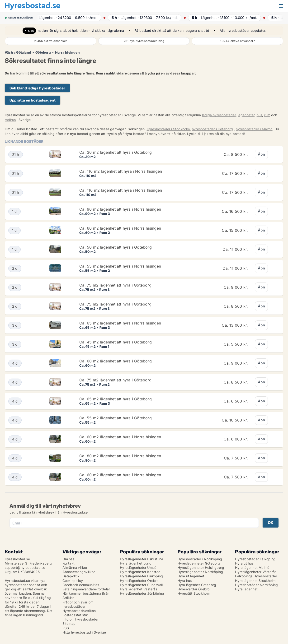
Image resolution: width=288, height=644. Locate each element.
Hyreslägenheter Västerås (256, 572)
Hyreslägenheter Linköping (141, 576)
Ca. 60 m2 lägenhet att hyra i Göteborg (116, 361)
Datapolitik (71, 576)
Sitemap (69, 623)
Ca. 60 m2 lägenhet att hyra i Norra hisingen (120, 228)
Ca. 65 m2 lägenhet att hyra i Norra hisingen (120, 323)
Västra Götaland (18, 52)
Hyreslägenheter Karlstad (140, 572)
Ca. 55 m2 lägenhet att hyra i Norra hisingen (120, 266)
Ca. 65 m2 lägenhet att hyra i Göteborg (116, 399)
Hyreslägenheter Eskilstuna (142, 559)
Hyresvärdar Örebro (194, 589)
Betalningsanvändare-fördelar (86, 589)
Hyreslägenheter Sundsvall (141, 585)
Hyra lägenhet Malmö (252, 568)
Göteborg (43, 52)
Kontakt (68, 563)
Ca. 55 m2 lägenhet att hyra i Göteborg (116, 418)
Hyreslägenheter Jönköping (142, 593)
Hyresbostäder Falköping (255, 559)
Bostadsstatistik (75, 615)
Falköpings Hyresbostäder (256, 576)
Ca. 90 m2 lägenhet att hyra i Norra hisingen (120, 209)
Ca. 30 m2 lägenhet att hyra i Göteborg (116, 152)
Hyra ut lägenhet (191, 576)
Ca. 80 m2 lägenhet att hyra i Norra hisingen (120, 456)
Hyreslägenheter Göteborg (199, 563)
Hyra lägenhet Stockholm (255, 581)
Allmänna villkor (75, 568)
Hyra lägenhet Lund (136, 563)
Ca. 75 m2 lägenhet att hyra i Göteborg (115, 285)
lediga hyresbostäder (219, 115)
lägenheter (246, 115)
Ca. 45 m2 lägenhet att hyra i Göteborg (116, 342)
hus (260, 115)
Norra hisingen (67, 52)
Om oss (68, 559)
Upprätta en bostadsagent (33, 100)
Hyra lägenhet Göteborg (197, 585)
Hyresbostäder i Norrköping (200, 559)
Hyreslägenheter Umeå (138, 568)
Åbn (261, 154)
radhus (10, 120)
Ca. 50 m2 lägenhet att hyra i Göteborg (116, 247)
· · (67, 18)
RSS (66, 628)
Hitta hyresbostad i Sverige (84, 632)
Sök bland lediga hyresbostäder (37, 88)
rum (267, 115)
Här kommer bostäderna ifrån (86, 593)
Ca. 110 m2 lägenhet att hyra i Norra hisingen (121, 171)
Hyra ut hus (244, 563)
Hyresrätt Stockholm (194, 593)
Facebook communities (81, 585)
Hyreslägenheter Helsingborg (201, 568)
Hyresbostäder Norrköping (256, 585)
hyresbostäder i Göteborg (212, 129)
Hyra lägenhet (246, 589)
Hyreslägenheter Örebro (139, 581)
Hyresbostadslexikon (79, 611)
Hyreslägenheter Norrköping (200, 572)
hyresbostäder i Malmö (254, 129)
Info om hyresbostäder (80, 619)
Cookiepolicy (73, 581)
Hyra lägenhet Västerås (139, 589)
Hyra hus (185, 581)
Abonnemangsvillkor (79, 572)
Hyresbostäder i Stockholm (168, 129)
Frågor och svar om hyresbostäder (78, 604)
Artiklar (68, 598)
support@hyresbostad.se (25, 568)
